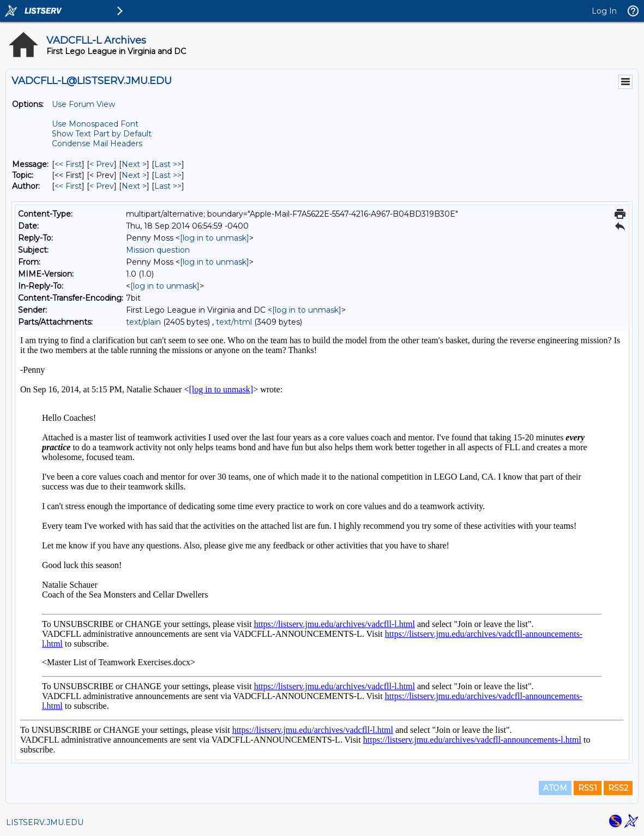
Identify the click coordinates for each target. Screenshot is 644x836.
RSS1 (588, 788)
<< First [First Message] (68, 164)
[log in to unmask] (215, 238)
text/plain (143, 322)
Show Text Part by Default (102, 134)
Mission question (158, 250)
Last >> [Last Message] (168, 164)
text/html (234, 322)
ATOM (555, 788)
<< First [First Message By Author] (68, 186)
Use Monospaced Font (95, 124)
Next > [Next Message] (134, 164)
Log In (604, 11)
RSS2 (618, 788)
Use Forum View (83, 104)
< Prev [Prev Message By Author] (102, 186)
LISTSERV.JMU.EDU (45, 822)
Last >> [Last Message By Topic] (168, 175)
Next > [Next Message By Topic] (134, 175)
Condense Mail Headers (97, 144)
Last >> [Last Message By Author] (168, 186)
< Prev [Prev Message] (102, 164)
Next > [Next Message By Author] (134, 186)
